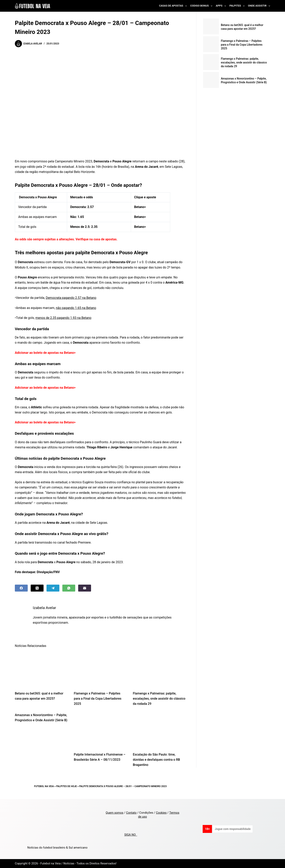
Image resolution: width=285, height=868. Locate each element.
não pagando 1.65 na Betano (76, 308)
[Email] (85, 588)
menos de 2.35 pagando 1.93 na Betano (63, 318)
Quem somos (114, 813)
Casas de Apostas (174, 6)
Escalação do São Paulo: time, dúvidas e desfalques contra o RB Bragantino (156, 760)
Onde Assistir (259, 6)
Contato (131, 813)
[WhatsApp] (69, 588)
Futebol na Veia (44, 786)
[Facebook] (21, 588)
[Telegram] (53, 588)
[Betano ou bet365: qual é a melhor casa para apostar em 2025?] (41, 669)
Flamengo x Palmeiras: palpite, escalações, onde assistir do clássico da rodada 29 (159, 699)
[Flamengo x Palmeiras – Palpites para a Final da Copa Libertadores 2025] (100, 669)
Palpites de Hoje (67, 786)
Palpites (238, 6)
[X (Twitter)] (37, 588)
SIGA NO (131, 835)
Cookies (161, 813)
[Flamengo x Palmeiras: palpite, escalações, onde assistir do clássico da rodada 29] (159, 669)
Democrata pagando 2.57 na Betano (71, 298)
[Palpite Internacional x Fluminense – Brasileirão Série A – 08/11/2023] (100, 730)
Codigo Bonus (202, 6)
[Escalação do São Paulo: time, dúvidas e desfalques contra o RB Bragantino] (159, 730)
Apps (222, 6)
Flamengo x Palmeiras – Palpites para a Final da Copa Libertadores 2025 (98, 699)
